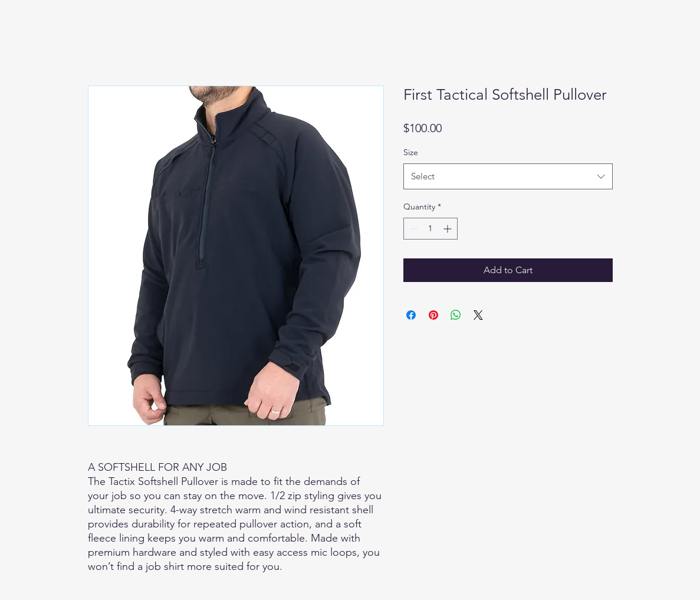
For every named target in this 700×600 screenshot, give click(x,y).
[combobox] (508, 176)
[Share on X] (478, 315)
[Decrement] (413, 229)
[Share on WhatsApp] (456, 315)
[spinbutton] (430, 229)
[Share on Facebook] (411, 315)
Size (411, 152)
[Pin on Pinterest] (433, 315)
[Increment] (448, 229)
